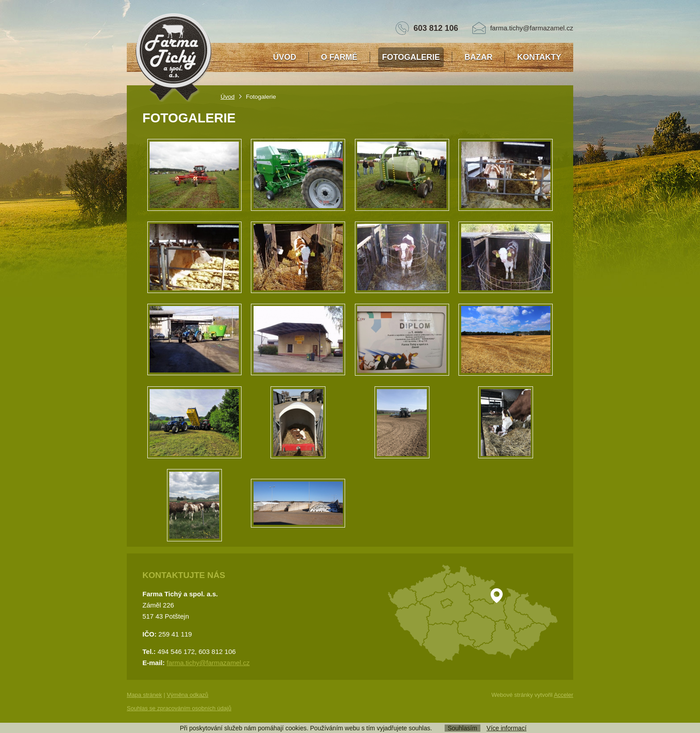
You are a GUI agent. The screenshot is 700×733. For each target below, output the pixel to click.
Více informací (506, 728)
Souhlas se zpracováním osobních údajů (179, 708)
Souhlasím (462, 728)
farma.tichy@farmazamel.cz (532, 28)
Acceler (564, 695)
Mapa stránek (144, 695)
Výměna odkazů (187, 695)
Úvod (228, 97)
